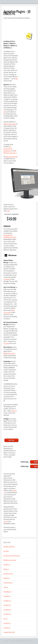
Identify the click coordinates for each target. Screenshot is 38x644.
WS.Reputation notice (9, 354)
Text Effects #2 (7, 601)
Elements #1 (7, 578)
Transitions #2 (7, 623)
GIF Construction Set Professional (12, 556)
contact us (14, 411)
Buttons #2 (6, 569)
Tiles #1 (5, 619)
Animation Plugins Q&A (9, 632)
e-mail (8, 211)
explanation (7, 279)
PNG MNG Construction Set (10, 560)
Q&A (17, 79)
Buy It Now (6, 551)
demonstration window (10, 124)
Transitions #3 (7, 628)
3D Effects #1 (7, 565)
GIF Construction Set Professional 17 (8, 149)
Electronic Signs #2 (8, 574)
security (6, 522)
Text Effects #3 (7, 605)
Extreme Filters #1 (8, 583)
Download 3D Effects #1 (9, 547)
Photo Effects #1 (8, 592)
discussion (6, 343)
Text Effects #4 (7, 610)
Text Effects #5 (7, 614)
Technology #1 (7, 596)
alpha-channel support (12, 157)
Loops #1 (6, 587)
